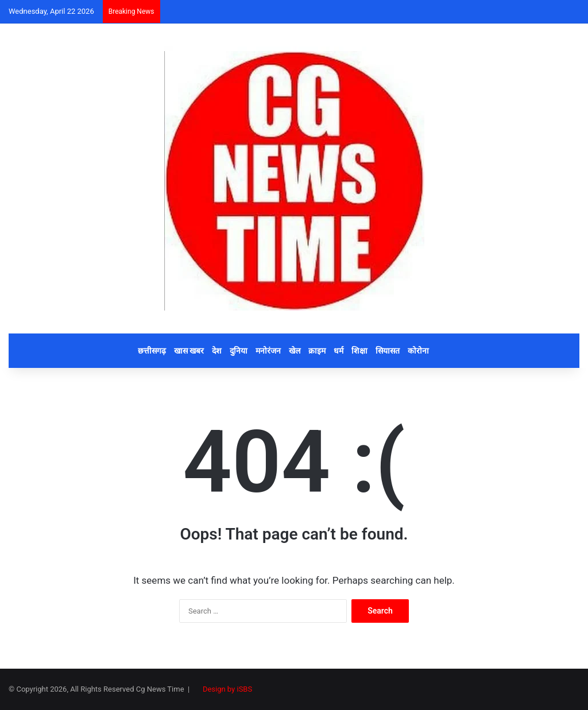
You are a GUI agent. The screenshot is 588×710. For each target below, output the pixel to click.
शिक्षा (359, 351)
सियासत (388, 351)
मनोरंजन (268, 351)
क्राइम (317, 351)
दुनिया (239, 351)
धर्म (339, 351)
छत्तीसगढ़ (152, 351)
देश (217, 351)
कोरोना (418, 351)
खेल (295, 351)
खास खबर (189, 351)
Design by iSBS (227, 689)
